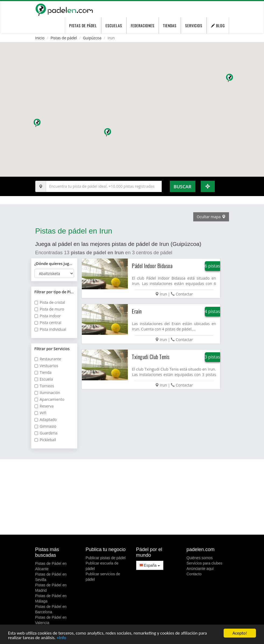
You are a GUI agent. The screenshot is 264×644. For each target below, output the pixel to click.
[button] (108, 133)
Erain (137, 311)
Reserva (44, 406)
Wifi (41, 413)
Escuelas (114, 25)
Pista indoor (48, 316)
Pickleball (45, 440)
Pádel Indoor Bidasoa (152, 266)
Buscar (182, 187)
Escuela (44, 379)
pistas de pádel (83, 25)
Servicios (194, 25)
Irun (163, 294)
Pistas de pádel (64, 38)
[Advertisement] (132, 497)
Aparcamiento (50, 399)
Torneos (44, 386)
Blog (218, 25)
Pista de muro (49, 309)
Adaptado (46, 420)
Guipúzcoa (92, 38)
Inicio (40, 38)
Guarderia (46, 433)
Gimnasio (45, 426)
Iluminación (47, 393)
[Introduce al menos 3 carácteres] (104, 186)
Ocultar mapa (211, 217)
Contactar (184, 294)
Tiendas (170, 25)
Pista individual (50, 329)
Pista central (48, 323)
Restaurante (48, 359)
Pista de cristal (50, 302)
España (150, 565)
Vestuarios (46, 366)
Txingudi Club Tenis (151, 357)
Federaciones (143, 25)
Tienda (43, 372)
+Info (61, 638)
